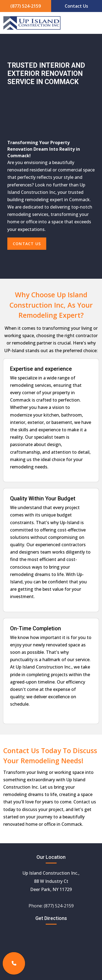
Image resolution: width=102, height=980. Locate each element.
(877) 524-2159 (26, 6)
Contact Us (76, 6)
